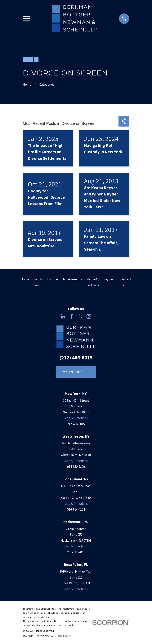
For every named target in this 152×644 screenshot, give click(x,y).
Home (25, 279)
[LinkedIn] (63, 316)
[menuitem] (28, 636)
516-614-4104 (76, 509)
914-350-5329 (76, 467)
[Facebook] (72, 316)
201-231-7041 (76, 552)
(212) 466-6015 (76, 358)
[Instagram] (89, 316)
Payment (110, 279)
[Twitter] (80, 316)
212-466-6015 (76, 424)
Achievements (72, 279)
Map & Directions (76, 418)
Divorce (53, 279)
